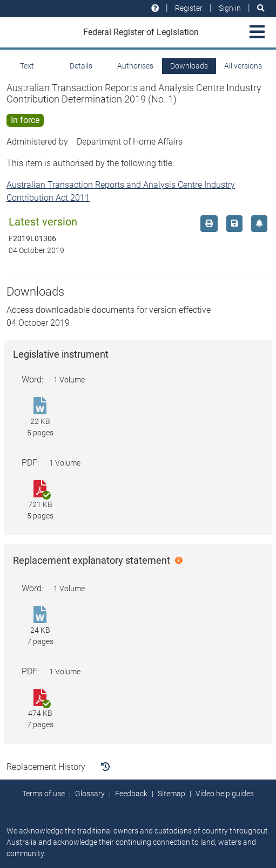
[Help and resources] (155, 8)
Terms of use (43, 794)
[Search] (261, 8)
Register (189, 8)
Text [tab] (27, 66)
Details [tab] (81, 66)
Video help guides (225, 794)
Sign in (230, 8)
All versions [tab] (243, 66)
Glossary (90, 794)
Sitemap (171, 794)
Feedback (131, 794)
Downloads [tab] (189, 66)
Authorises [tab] (135, 66)
